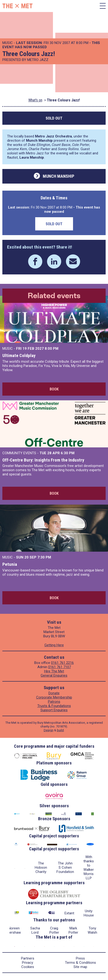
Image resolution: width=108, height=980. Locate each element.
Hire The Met (54, 671)
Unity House (89, 913)
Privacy (28, 963)
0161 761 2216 (62, 663)
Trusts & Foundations (54, 706)
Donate (54, 693)
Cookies (28, 967)
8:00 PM (52, 349)
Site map (80, 967)
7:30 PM (44, 557)
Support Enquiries (54, 710)
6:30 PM (68, 453)
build (60, 730)
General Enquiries (54, 675)
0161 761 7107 (60, 667)
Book (54, 389)
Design (49, 730)
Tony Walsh (92, 930)
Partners (28, 958)
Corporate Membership (54, 697)
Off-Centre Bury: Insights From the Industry (43, 460)
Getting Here (54, 645)
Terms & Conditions (80, 963)
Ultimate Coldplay (19, 355)
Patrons (54, 702)
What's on (35, 100)
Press (80, 958)
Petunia (10, 564)
